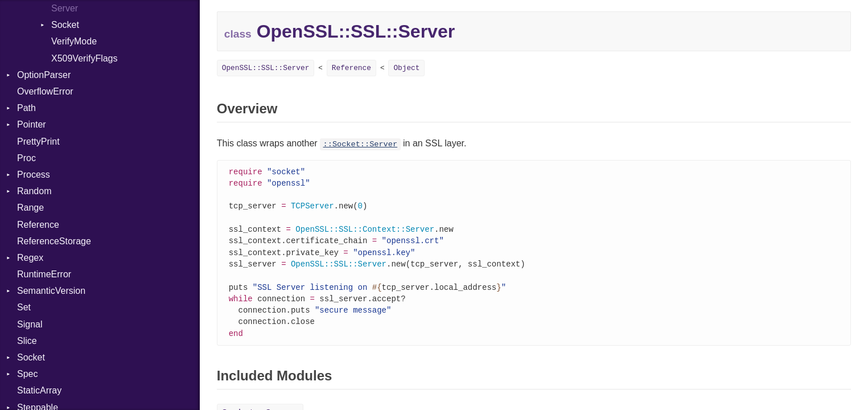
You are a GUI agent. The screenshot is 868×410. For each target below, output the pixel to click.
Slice (27, 341)
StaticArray (39, 390)
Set (24, 307)
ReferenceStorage (54, 241)
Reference (38, 225)
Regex (30, 258)
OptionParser (44, 75)
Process (34, 175)
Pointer (32, 124)
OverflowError (45, 91)
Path (26, 108)
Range (30, 208)
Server (65, 8)
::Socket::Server (361, 144)
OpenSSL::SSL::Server (266, 68)
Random (34, 191)
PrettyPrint (38, 142)
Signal (30, 324)
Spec (27, 374)
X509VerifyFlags (85, 58)
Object (406, 68)
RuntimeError (44, 274)
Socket (65, 25)
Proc (26, 158)
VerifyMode (74, 41)
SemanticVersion (51, 291)
